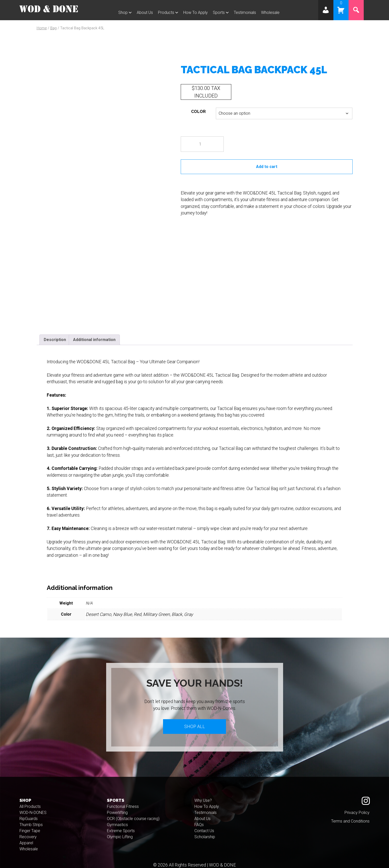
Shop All (195, 719)
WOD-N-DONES (33, 806)
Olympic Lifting (120, 830)
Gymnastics (117, 818)
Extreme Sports (121, 824)
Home (42, 28)
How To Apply (196, 13)
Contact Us (204, 824)
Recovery (28, 830)
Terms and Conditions (350, 814)
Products (166, 13)
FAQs (199, 818)
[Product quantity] (202, 144)
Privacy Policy (357, 806)
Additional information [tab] (94, 333)
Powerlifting (117, 806)
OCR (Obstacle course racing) (133, 812)
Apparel (26, 836)
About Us (145, 13)
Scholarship (205, 830)
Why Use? (203, 794)
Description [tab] (55, 333)
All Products (30, 800)
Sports (219, 13)
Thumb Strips (31, 818)
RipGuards (29, 812)
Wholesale (270, 13)
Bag (53, 28)
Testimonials (245, 13)
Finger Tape (30, 824)
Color (198, 112)
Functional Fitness (123, 800)
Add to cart (267, 167)
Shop (123, 13)
